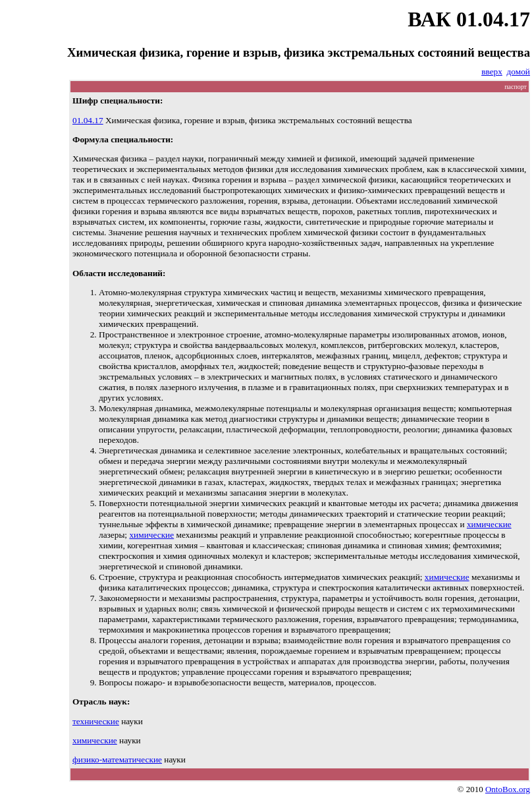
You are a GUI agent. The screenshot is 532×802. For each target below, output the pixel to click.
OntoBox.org (508, 789)
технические (96, 721)
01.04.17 (88, 120)
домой (519, 72)
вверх (492, 72)
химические (489, 524)
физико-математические (117, 759)
